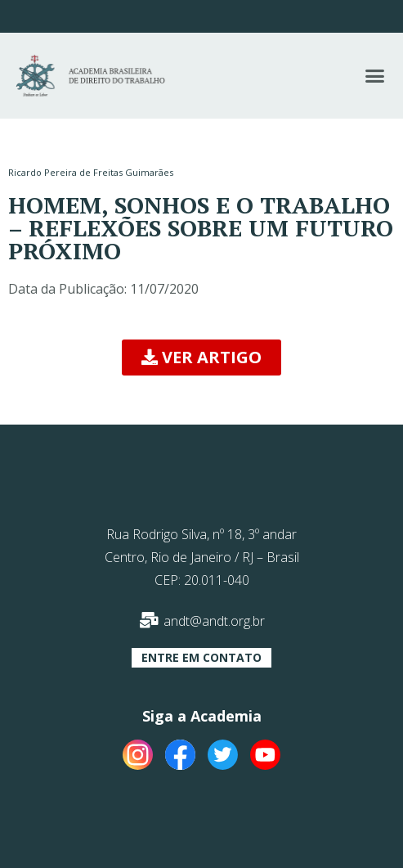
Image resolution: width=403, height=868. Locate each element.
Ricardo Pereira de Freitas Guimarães (91, 172)
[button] (374, 76)
